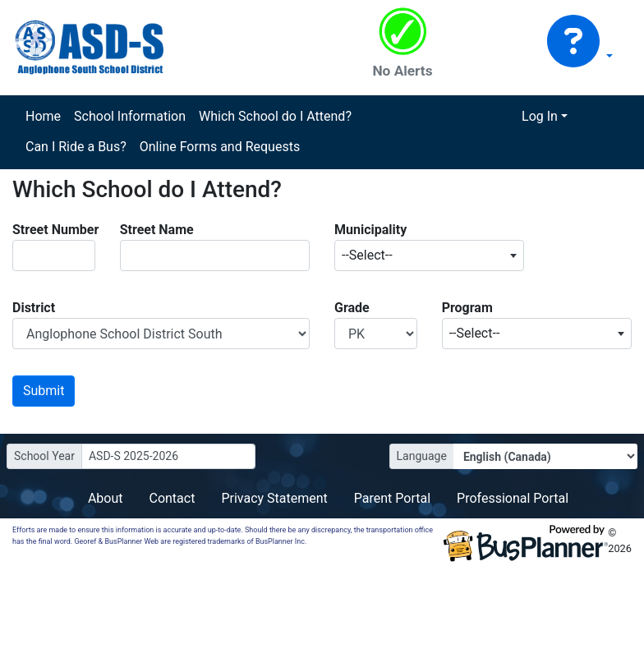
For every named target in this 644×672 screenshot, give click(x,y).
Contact (172, 498)
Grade (352, 308)
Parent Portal (392, 498)
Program (467, 308)
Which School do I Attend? (275, 116)
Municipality (370, 230)
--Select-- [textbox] (367, 255)
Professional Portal (513, 498)
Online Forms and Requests (220, 147)
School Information (130, 116)
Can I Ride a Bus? (76, 147)
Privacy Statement (274, 498)
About (106, 498)
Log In (540, 116)
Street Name (157, 230)
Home (43, 116)
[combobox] (429, 255)
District (34, 308)
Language (422, 456)
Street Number (55, 230)
